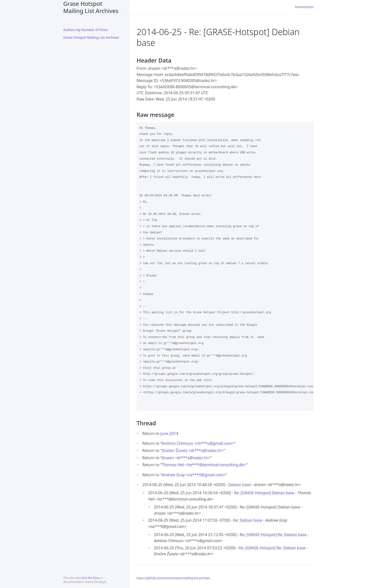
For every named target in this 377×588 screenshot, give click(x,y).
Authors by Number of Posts (86, 30)
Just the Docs (91, 578)
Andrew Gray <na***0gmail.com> (194, 475)
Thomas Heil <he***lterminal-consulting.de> (204, 465)
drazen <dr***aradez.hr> (186, 458)
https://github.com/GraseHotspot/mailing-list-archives (173, 578)
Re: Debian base (248, 520)
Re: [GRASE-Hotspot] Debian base (264, 493)
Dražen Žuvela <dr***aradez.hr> (193, 450)
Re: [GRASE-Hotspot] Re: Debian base (273, 535)
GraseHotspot (304, 7)
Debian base (240, 485)
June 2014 (169, 433)
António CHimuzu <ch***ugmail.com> (198, 443)
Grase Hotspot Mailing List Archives (91, 7)
